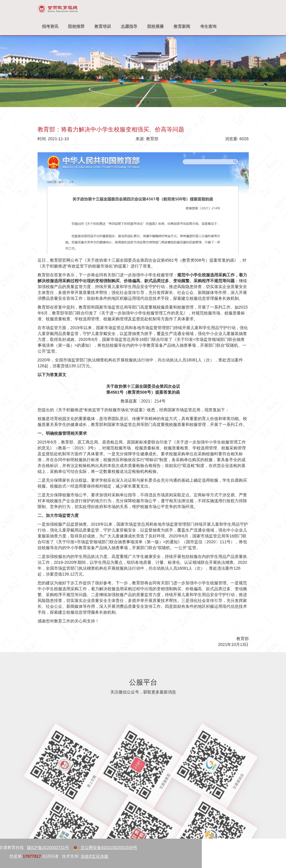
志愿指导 (129, 26)
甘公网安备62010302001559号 (41, 847)
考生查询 (208, 26)
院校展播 (155, 26)
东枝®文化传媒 (30, 856)
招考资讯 (50, 26)
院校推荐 (76, 26)
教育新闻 (182, 26)
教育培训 (103, 26)
